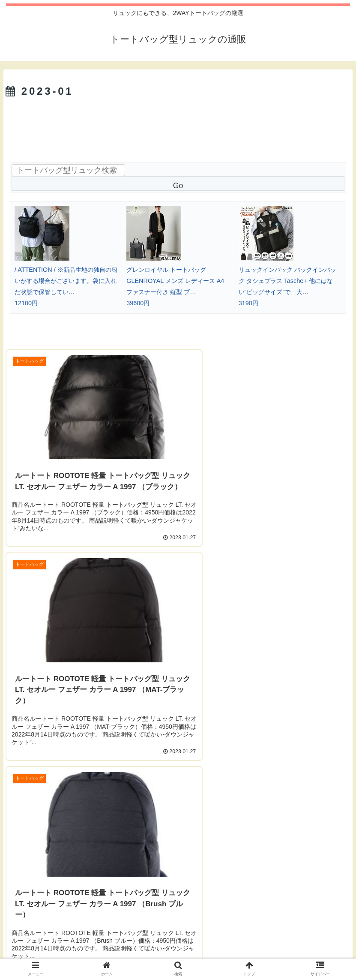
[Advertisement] (178, 125)
